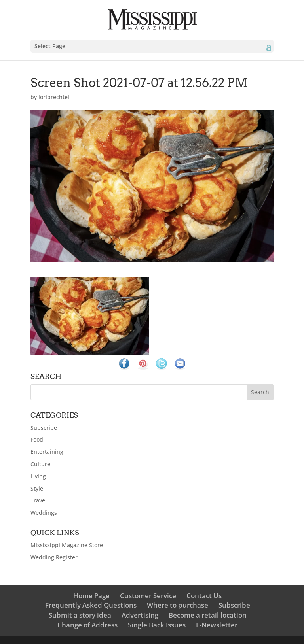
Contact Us (204, 596)
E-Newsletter (217, 625)
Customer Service (148, 596)
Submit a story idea (80, 615)
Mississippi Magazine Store (67, 545)
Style (37, 488)
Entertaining (47, 452)
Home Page (91, 596)
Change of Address (87, 625)
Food (37, 439)
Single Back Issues (157, 625)
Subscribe (44, 428)
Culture (40, 464)
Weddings (44, 513)
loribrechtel (54, 97)
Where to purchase (178, 605)
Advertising (140, 615)
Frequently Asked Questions (91, 605)
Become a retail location (208, 615)
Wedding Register (54, 557)
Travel (39, 500)
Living (38, 476)
